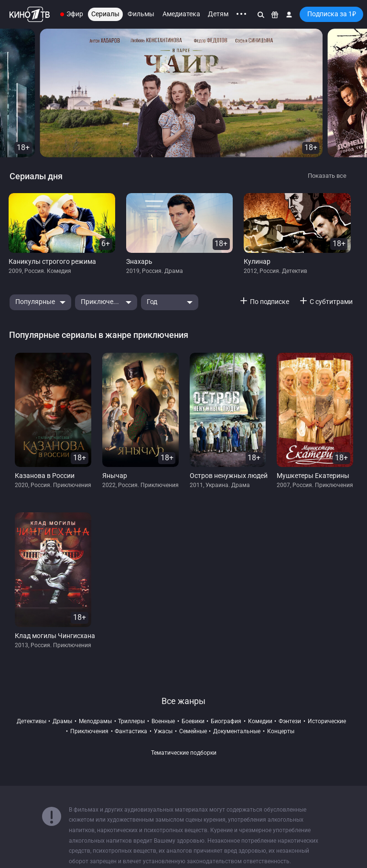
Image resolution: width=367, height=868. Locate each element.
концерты (281, 731)
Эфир (75, 14)
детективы (32, 721)
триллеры (131, 721)
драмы (62, 721)
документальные (237, 731)
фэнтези (290, 721)
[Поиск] (261, 14)
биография (226, 721)
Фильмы (141, 14)
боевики (193, 721)
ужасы (163, 731)
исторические (327, 721)
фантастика (131, 731)
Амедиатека (181, 14)
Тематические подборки (184, 753)
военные (163, 721)
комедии (260, 721)
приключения (89, 731)
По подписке (270, 302)
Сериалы (105, 14)
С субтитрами (331, 302)
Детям (218, 14)
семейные (193, 731)
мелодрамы (95, 721)
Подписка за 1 (332, 14)
